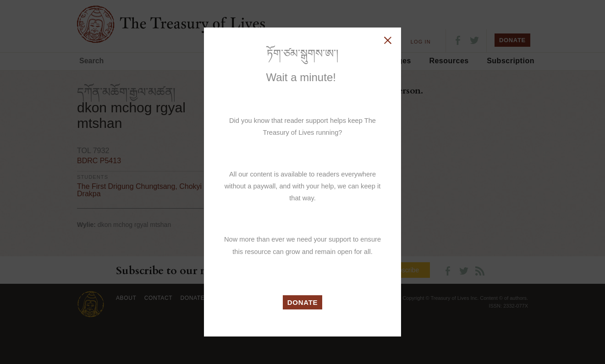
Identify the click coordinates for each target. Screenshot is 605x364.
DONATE (303, 302)
